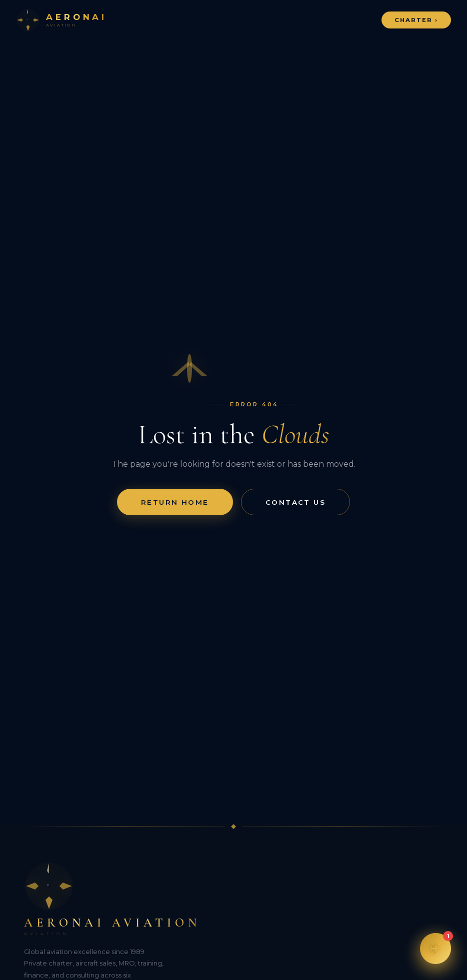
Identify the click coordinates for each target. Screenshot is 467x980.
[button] (435, 949)
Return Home (175, 502)
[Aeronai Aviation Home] (61, 20)
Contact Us (295, 502)
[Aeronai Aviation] (233, 899)
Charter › (416, 20)
